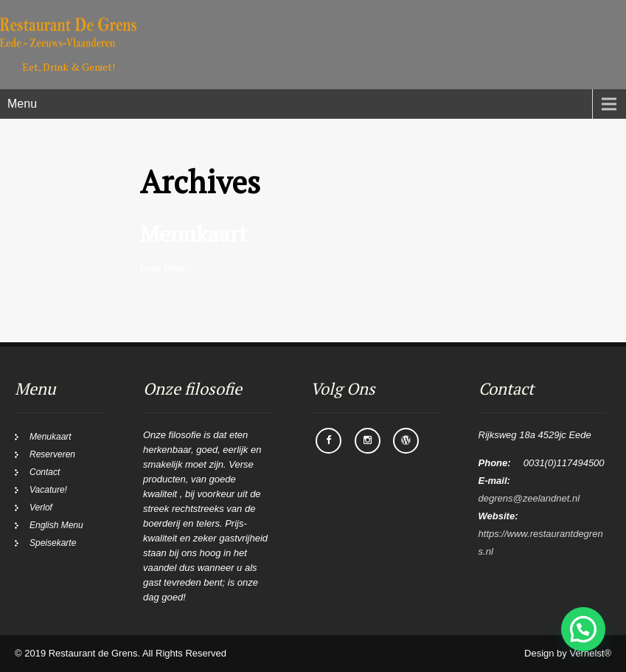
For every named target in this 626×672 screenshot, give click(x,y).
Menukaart (194, 234)
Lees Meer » (167, 268)
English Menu (56, 525)
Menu (22, 104)
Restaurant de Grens (93, 653)
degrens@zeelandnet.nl (529, 498)
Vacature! (48, 490)
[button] (583, 629)
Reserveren (52, 454)
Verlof (41, 508)
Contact (45, 472)
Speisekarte (53, 543)
